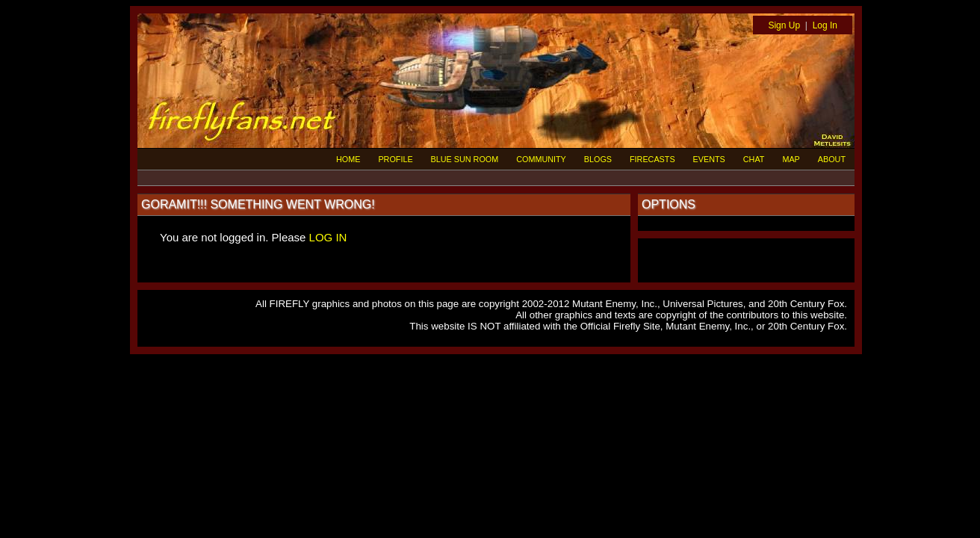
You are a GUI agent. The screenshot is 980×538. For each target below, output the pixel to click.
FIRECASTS (652, 159)
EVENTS (709, 159)
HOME (348, 159)
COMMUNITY (541, 159)
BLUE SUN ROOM (465, 159)
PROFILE (395, 159)
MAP (791, 159)
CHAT (754, 159)
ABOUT (832, 159)
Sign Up (784, 25)
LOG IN (328, 237)
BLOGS (598, 159)
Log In (825, 25)
